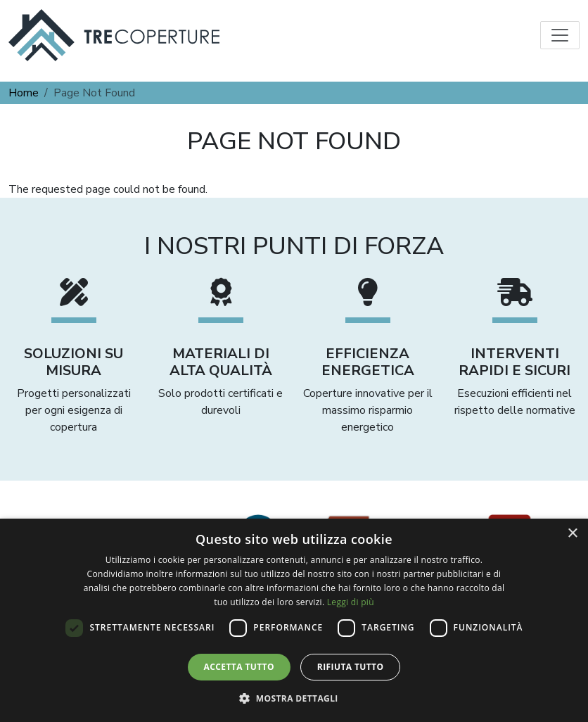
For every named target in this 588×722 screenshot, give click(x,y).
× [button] (572, 534)
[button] (294, 698)
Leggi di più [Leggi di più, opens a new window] (351, 602)
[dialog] (294, 620)
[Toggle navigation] (560, 35)
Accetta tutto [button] (239, 667)
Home (24, 93)
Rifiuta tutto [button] (351, 667)
